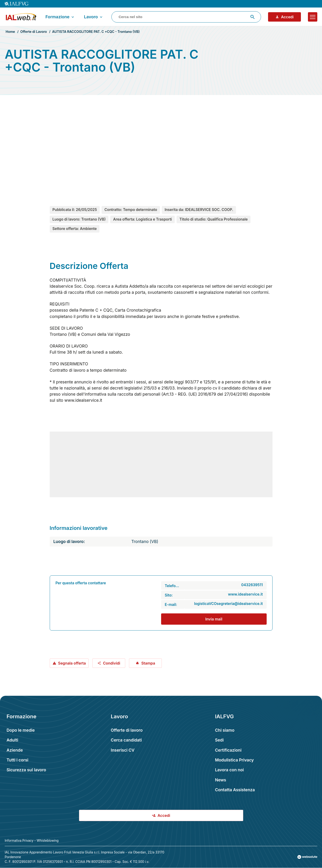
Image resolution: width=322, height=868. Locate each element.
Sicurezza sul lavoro (26, 770)
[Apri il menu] (313, 17)
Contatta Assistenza (235, 790)
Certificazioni (228, 750)
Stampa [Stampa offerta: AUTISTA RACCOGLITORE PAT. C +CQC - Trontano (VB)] (145, 663)
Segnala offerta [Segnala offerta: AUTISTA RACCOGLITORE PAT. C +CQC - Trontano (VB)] (69, 663)
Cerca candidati (126, 740)
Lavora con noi (229, 770)
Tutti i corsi (17, 760)
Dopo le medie (21, 730)
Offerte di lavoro (127, 730)
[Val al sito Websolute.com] (307, 857)
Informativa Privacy (19, 841)
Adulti (12, 740)
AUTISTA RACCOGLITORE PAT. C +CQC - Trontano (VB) (96, 32)
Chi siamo (225, 730)
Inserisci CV (123, 750)
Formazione (60, 17)
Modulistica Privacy (234, 760)
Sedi (219, 740)
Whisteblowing (47, 841)
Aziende (15, 750)
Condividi (109, 663)
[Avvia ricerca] (253, 17)
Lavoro (94, 17)
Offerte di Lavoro (33, 32)
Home (10, 32)
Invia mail (214, 619)
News (221, 780)
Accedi (284, 17)
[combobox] (186, 17)
